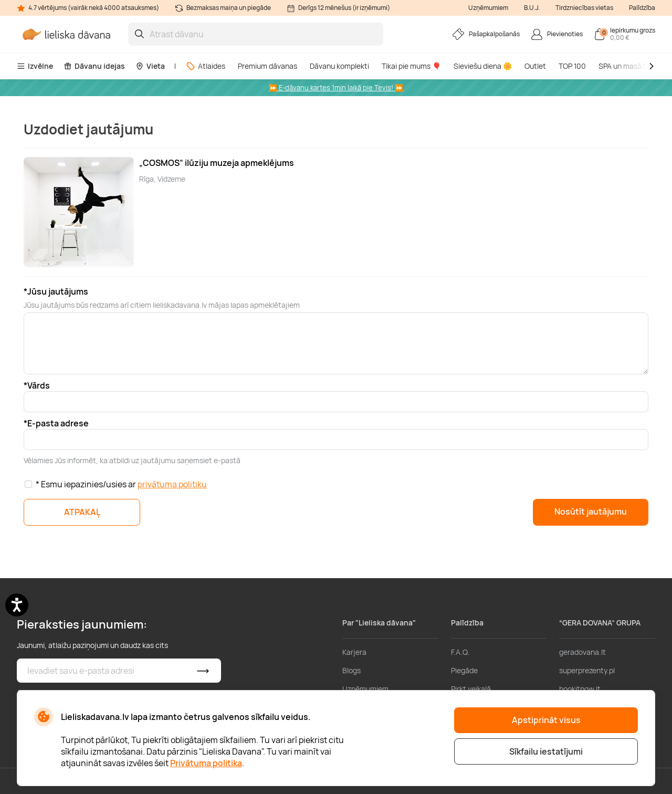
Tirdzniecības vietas (584, 8)
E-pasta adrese (58, 423)
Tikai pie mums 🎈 (411, 66)
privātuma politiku (172, 484)
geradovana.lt (582, 652)
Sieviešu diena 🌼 (483, 66)
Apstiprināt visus (546, 720)
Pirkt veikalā (471, 689)
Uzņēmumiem (488, 8)
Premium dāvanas (267, 66)
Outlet (535, 66)
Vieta (150, 66)
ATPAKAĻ (82, 512)
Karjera (354, 652)
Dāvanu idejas (94, 66)
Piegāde (464, 670)
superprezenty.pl (587, 670)
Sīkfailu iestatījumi (546, 751)
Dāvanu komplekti (339, 66)
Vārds (39, 385)
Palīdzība (642, 8)
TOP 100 (572, 66)
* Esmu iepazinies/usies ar (121, 484)
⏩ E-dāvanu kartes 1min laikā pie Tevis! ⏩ (336, 88)
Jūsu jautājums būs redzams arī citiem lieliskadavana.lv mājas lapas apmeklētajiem (162, 305)
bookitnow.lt (580, 689)
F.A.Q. (460, 652)
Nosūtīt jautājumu (591, 511)
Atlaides (206, 66)
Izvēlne (35, 66)
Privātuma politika (206, 763)
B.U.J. (532, 8)
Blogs (351, 670)
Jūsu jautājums (58, 291)
